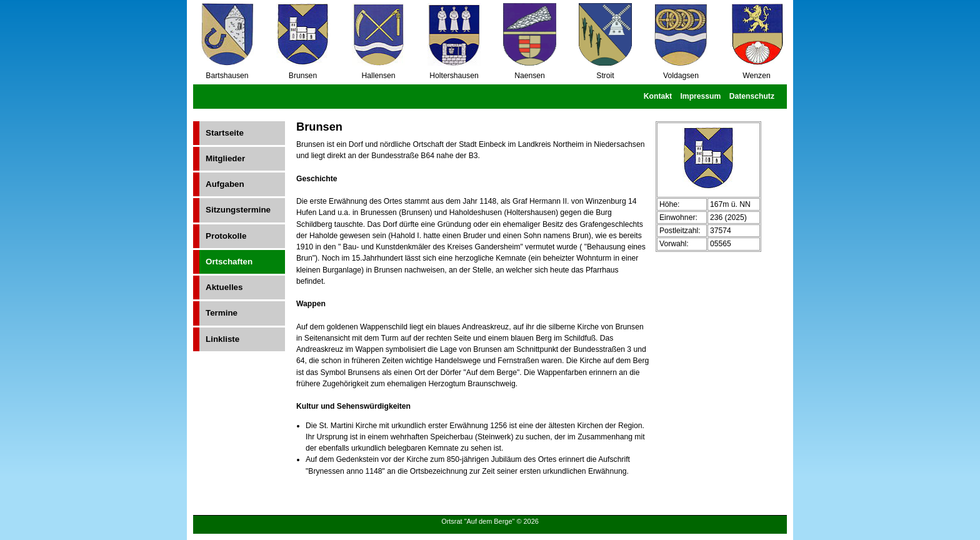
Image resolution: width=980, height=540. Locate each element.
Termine (222, 313)
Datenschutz (752, 96)
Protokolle (226, 236)
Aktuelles (224, 287)
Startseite (225, 133)
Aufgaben (225, 184)
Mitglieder (225, 158)
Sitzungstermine (238, 210)
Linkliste (222, 339)
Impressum (700, 96)
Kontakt (658, 96)
